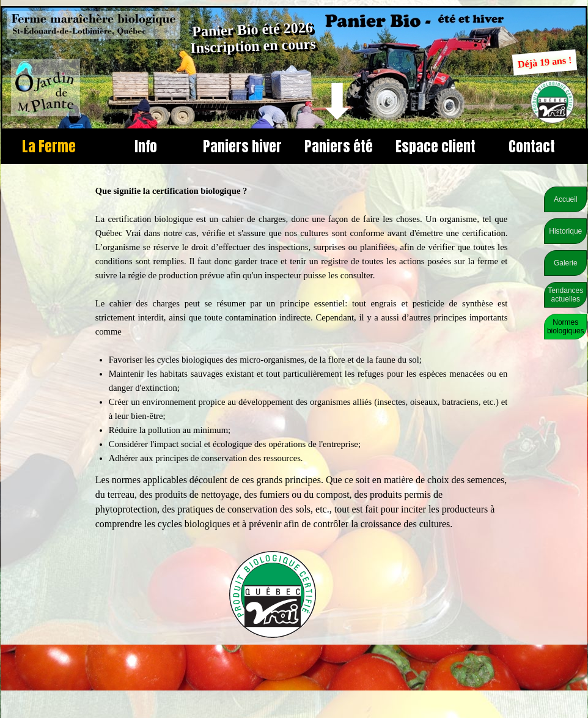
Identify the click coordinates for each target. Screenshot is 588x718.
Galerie (566, 263)
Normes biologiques (566, 327)
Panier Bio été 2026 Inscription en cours (253, 38)
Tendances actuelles (565, 295)
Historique (565, 231)
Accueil (566, 199)
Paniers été (339, 146)
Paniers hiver (242, 146)
